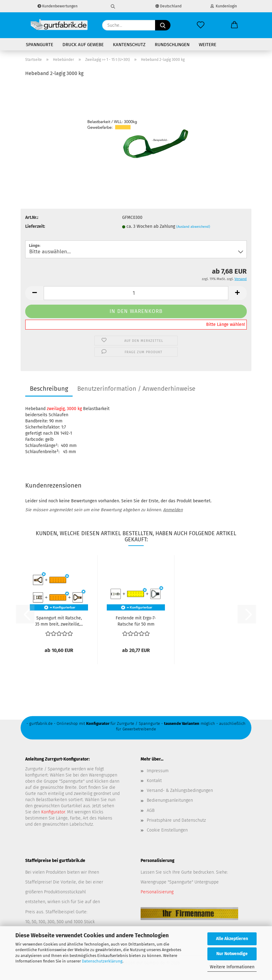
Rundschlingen (172, 45)
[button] (234, 25)
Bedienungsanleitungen (170, 800)
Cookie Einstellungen (167, 830)
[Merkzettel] (201, 25)
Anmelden (173, 510)
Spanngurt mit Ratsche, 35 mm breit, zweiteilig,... (59, 621)
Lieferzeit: (35, 226)
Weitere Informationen (232, 967)
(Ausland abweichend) (193, 227)
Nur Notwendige (232, 954)
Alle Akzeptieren (232, 939)
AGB (151, 810)
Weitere (208, 45)
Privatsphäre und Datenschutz (176, 820)
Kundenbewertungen (58, 6)
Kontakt (154, 781)
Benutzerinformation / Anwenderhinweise (136, 389)
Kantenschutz (129, 45)
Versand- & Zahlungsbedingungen (180, 790)
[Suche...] (163, 25)
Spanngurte (40, 45)
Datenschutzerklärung (102, 961)
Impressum (158, 771)
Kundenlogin (224, 6)
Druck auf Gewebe (83, 45)
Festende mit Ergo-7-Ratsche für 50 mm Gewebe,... (136, 621)
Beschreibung (49, 389)
